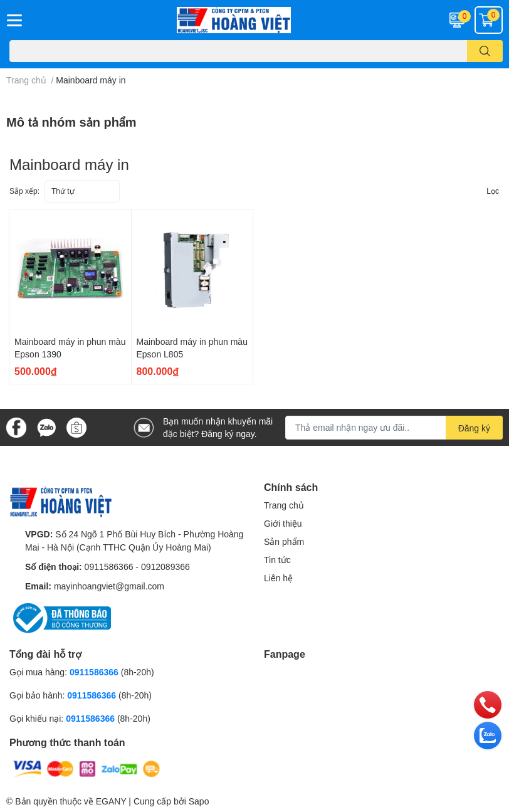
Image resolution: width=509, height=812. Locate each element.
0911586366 (109, 567)
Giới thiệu (283, 523)
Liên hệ (278, 578)
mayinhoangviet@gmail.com (109, 586)
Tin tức (277, 560)
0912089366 (165, 567)
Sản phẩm (284, 541)
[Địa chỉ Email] (394, 428)
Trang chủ (284, 505)
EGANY (111, 801)
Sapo (199, 801)
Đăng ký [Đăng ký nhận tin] (474, 428)
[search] (485, 51)
